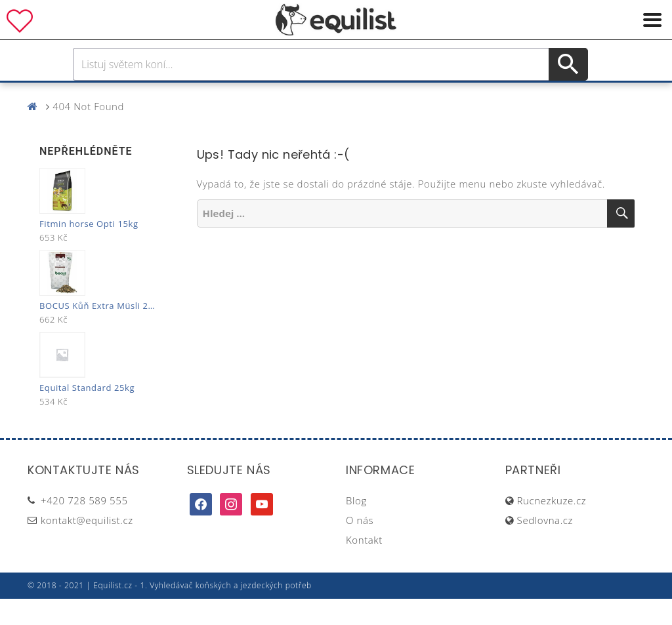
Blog (356, 527)
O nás (360, 546)
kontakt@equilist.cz (87, 546)
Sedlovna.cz (545, 546)
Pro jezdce (228, 95)
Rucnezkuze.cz (552, 527)
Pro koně (152, 95)
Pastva (477, 95)
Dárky (531, 95)
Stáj (430, 95)
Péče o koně (313, 95)
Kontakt (364, 566)
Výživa (384, 95)
